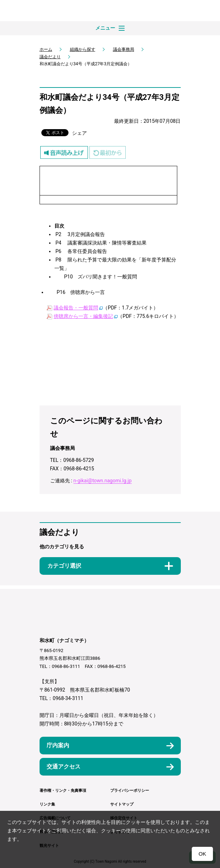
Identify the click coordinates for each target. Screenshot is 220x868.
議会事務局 (124, 49)
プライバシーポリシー (130, 791)
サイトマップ (122, 804)
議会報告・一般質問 (76, 308)
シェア (79, 133)
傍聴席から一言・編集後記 (83, 316)
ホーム (46, 49)
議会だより (50, 57)
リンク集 (47, 804)
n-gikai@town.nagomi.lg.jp (103, 481)
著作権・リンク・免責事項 (63, 791)
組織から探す (83, 49)
